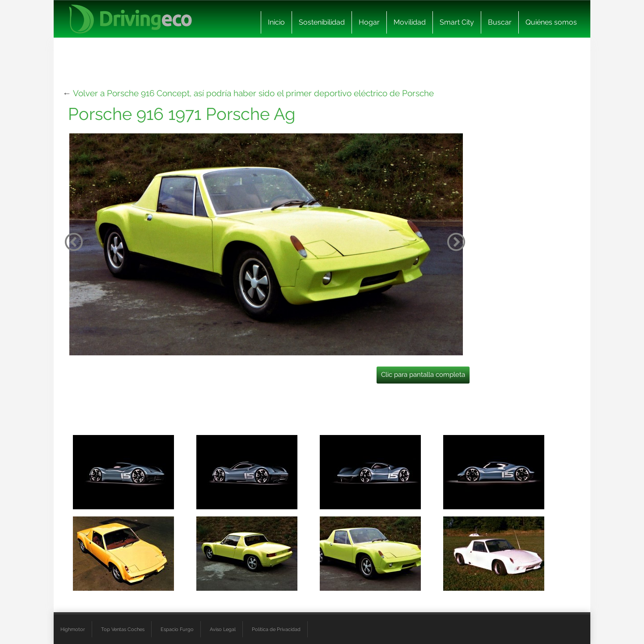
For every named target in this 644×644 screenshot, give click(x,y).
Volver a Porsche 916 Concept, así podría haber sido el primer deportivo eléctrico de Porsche (253, 93)
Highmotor (73, 629)
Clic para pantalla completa (423, 375)
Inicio (276, 22)
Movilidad (410, 22)
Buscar (500, 22)
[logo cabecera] (130, 19)
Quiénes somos (551, 22)
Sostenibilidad (322, 22)
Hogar (369, 22)
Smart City (457, 22)
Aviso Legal (223, 629)
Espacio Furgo (177, 629)
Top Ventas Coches (123, 629)
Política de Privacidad (276, 629)
